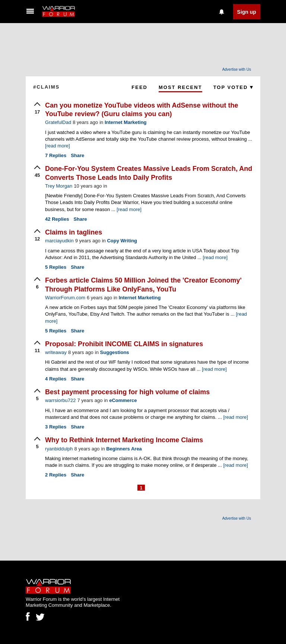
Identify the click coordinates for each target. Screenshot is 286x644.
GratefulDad (58, 122)
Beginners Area (124, 449)
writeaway (56, 352)
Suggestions (115, 352)
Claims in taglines (74, 232)
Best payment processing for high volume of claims (127, 392)
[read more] (57, 146)
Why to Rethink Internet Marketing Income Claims (124, 440)
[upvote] (37, 109)
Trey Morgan (59, 186)
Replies (56, 155)
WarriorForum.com (65, 298)
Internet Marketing (126, 122)
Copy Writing (122, 241)
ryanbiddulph (59, 449)
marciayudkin (59, 241)
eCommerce (123, 400)
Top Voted (233, 87)
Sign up (247, 12)
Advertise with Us (237, 69)
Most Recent (180, 87)
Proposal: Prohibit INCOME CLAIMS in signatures (124, 344)
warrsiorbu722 (60, 400)
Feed (139, 87)
